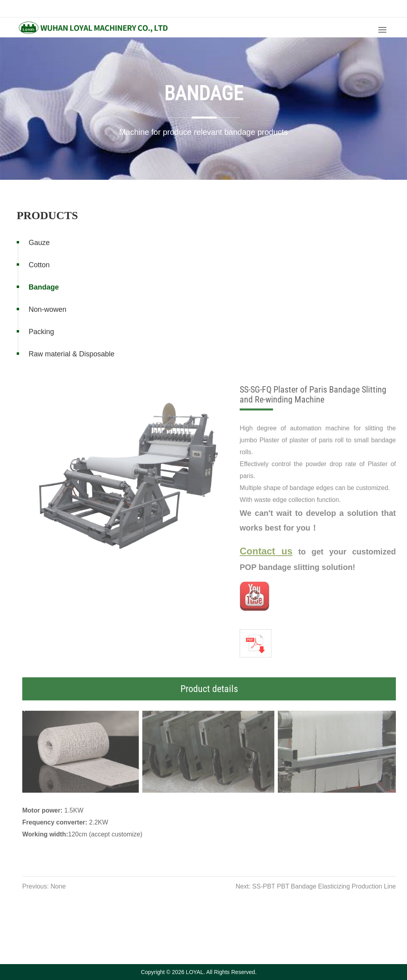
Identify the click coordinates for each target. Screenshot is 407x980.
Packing (41, 332)
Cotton (39, 265)
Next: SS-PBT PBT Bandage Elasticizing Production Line (324, 886)
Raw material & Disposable (72, 354)
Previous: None (52, 886)
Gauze (39, 243)
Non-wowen (47, 309)
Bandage (44, 287)
